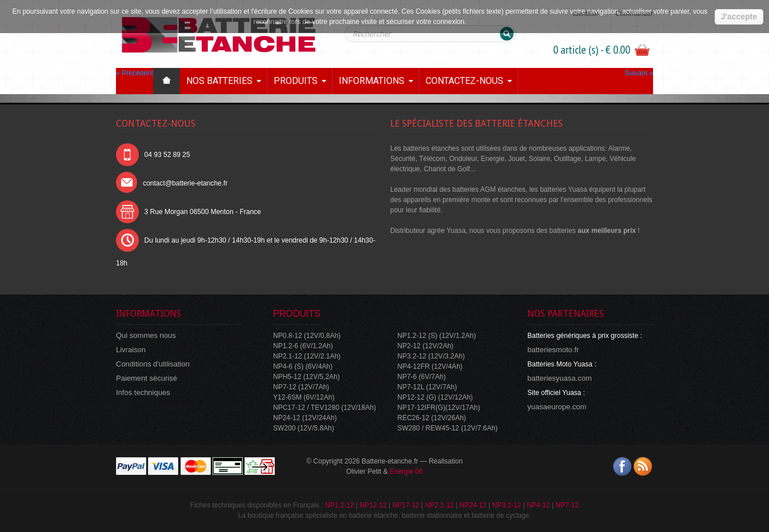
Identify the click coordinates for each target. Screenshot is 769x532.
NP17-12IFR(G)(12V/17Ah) (439, 408)
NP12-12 (373, 505)
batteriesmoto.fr (553, 350)
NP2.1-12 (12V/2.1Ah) (307, 356)
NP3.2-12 (506, 505)
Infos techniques (143, 392)
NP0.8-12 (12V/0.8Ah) (307, 336)
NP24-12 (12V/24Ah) (305, 418)
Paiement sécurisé (147, 378)
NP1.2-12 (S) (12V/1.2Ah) (437, 336)
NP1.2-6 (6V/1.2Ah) (303, 346)
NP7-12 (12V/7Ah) (301, 387)
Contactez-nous (464, 81)
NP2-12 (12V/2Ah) (426, 346)
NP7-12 (567, 505)
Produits (296, 81)
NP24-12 (473, 505)
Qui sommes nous (146, 335)
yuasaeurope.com (557, 407)
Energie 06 (406, 471)
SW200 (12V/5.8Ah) (304, 428)
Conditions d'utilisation (153, 364)
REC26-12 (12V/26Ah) (432, 418)
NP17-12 (406, 505)
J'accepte (739, 17)
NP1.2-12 (340, 505)
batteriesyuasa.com (560, 378)
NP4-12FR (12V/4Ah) (430, 366)
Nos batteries (219, 81)
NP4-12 (538, 505)
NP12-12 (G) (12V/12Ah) (435, 397)
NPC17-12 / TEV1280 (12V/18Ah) (325, 408)
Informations (372, 81)
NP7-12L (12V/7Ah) (427, 387)
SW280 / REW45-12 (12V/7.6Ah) (448, 428)
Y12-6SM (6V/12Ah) (304, 397)
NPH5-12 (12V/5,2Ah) (307, 377)
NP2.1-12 (440, 505)
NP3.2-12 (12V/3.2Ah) (431, 356)
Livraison (131, 350)
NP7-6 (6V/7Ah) (422, 377)
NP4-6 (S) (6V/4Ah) (303, 366)
